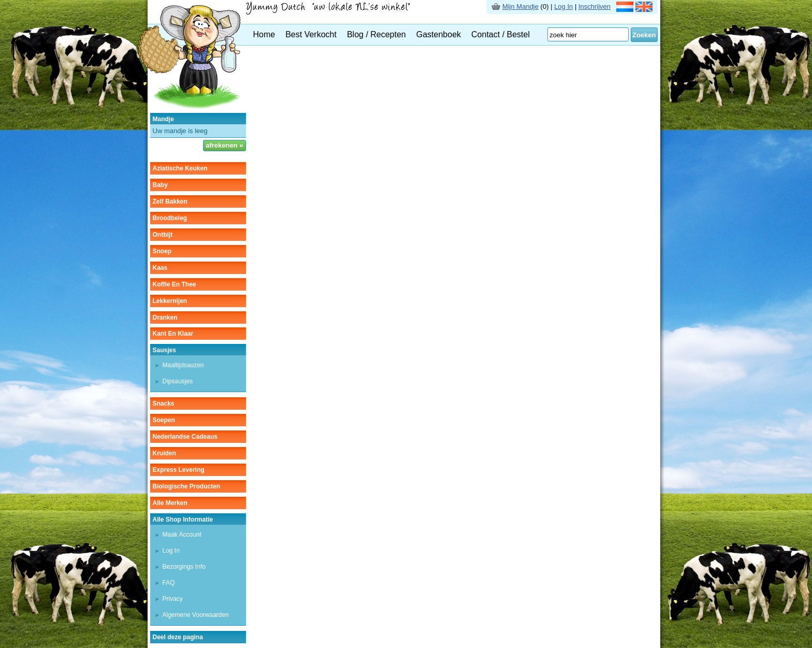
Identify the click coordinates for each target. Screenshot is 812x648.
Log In (563, 6)
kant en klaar (173, 334)
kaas (160, 268)
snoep (162, 251)
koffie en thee (175, 284)
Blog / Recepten (376, 34)
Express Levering (179, 470)
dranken (165, 318)
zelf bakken (170, 201)
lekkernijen (170, 301)
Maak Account (182, 535)
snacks (164, 404)
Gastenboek (439, 34)
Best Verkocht (311, 34)
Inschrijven (594, 6)
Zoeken (644, 35)
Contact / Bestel (501, 34)
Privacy (173, 599)
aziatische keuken (180, 168)
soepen (164, 420)
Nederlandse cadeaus (185, 437)
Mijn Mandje (520, 6)
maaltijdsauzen (183, 365)
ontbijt (163, 235)
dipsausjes (178, 381)
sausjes (164, 350)
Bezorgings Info (184, 567)
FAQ (169, 583)
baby (160, 185)
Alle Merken (170, 503)
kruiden (164, 453)
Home (264, 34)
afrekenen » (224, 145)
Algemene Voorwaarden (196, 615)
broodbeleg (170, 218)
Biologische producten (187, 486)
